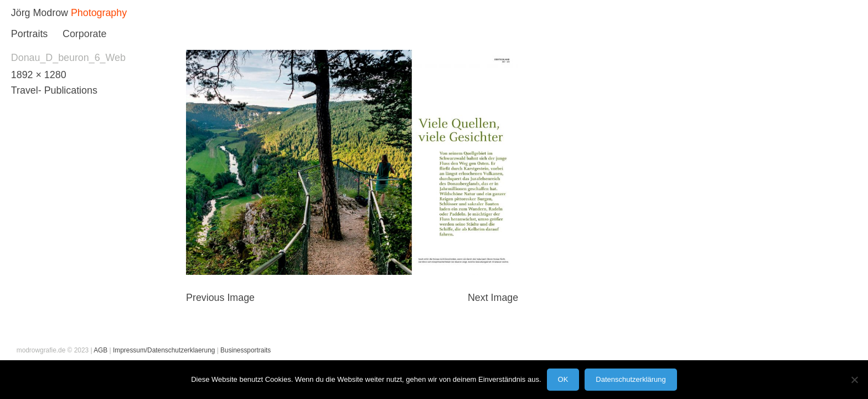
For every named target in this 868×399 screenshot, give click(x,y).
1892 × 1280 (39, 75)
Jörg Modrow (40, 13)
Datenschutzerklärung (631, 379)
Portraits (29, 34)
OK (563, 379)
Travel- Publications (54, 90)
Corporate (84, 34)
